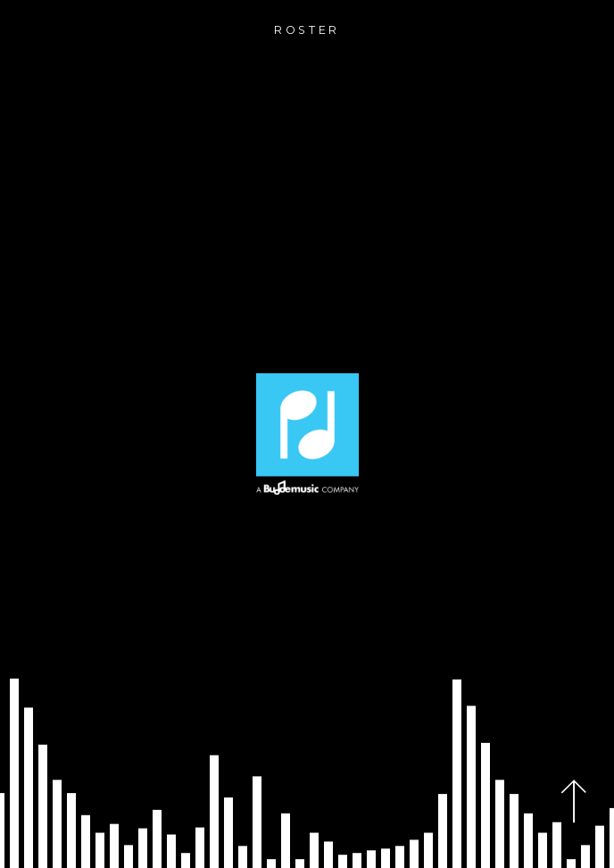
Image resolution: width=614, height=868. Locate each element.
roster (307, 30)
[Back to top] (574, 801)
